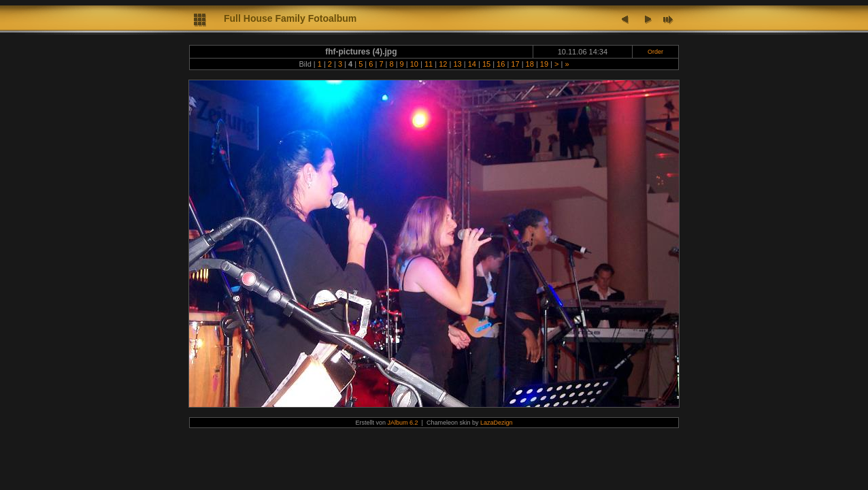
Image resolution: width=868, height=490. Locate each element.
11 (429, 64)
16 (501, 64)
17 (515, 64)
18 (530, 64)
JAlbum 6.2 (403, 423)
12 (443, 64)
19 (544, 64)
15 (486, 64)
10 (414, 64)
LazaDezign (497, 423)
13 (457, 64)
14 (472, 64)
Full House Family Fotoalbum (290, 18)
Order (655, 52)
